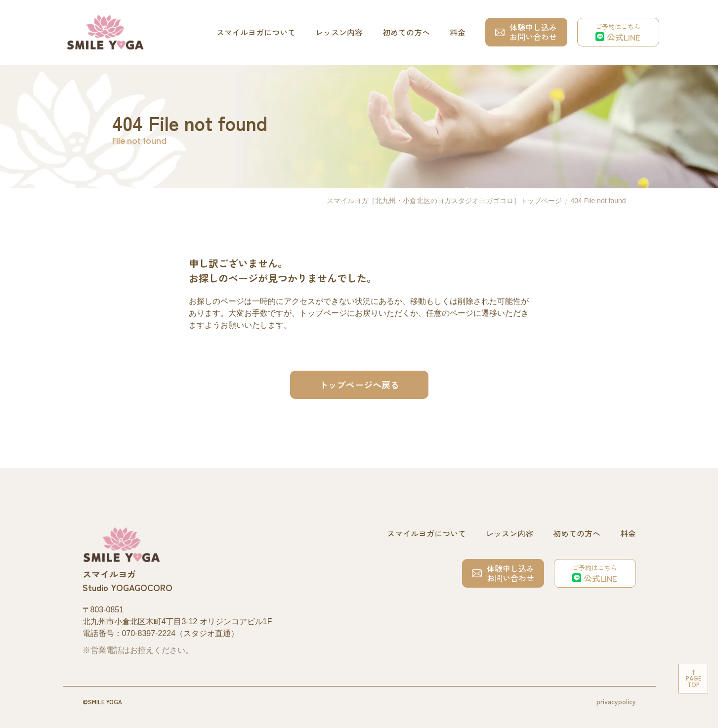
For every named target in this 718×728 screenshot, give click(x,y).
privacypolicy (616, 701)
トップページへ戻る (359, 385)
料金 (458, 32)
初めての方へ (406, 32)
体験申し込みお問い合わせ (526, 32)
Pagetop (694, 682)
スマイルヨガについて (256, 32)
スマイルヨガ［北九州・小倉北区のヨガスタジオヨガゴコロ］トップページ (444, 201)
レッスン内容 (339, 32)
